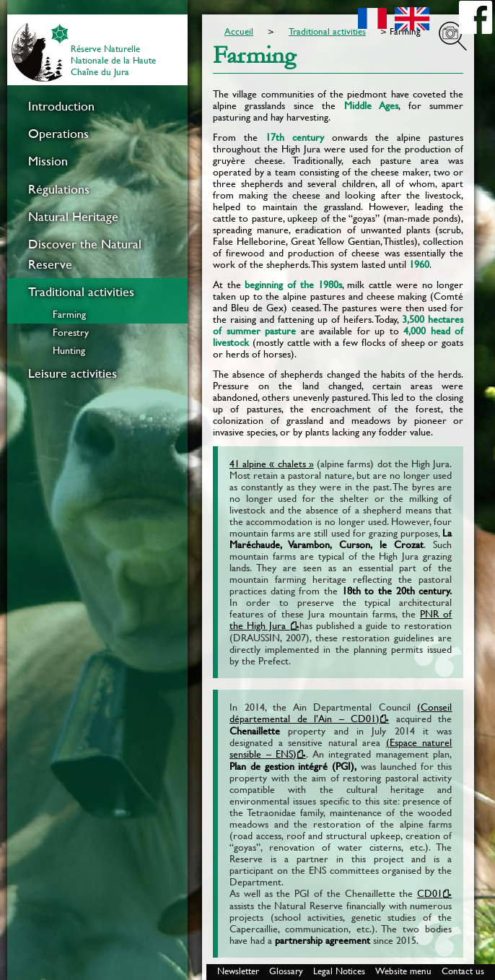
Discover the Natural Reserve (85, 254)
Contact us (463, 971)
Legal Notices (339, 971)
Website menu (403, 971)
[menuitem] (97, 106)
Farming (69, 314)
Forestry (71, 332)
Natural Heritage (73, 217)
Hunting (69, 350)
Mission (48, 161)
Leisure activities (73, 373)
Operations (58, 134)
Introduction (61, 106)
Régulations (59, 189)
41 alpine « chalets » (272, 464)
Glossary (286, 971)
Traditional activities (81, 292)
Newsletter (238, 971)
